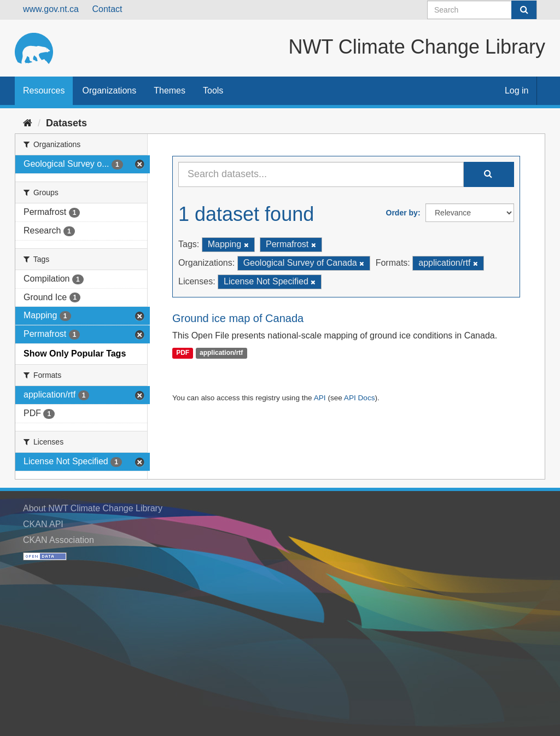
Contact (107, 9)
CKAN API (43, 524)
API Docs (360, 398)
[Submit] (524, 10)
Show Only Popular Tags (75, 354)
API (320, 398)
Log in (517, 90)
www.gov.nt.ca (51, 9)
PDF (183, 353)
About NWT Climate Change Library (93, 508)
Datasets (66, 123)
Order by (402, 213)
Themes (170, 90)
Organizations (109, 90)
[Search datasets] (482, 10)
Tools (213, 90)
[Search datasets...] (321, 174)
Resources (44, 90)
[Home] (28, 123)
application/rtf (221, 353)
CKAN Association (59, 540)
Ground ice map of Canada (238, 318)
